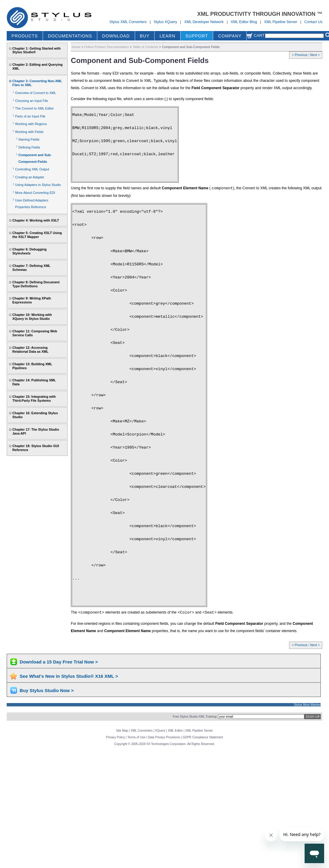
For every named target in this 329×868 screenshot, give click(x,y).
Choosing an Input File (32, 101)
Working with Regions (31, 124)
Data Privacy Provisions (164, 737)
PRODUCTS (25, 36)
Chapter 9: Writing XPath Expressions (32, 300)
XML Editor (175, 731)
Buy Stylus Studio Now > (47, 690)
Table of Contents (145, 47)
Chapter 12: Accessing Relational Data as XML (30, 350)
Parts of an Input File (30, 116)
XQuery (160, 731)
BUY (145, 36)
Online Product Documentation (106, 47)
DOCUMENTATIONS (70, 36)
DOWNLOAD (116, 36)
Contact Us (313, 22)
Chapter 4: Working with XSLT (36, 220)
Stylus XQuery (165, 22)
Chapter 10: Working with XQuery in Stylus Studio (32, 317)
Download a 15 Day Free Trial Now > (59, 662)
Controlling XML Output (32, 169)
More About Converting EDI (35, 193)
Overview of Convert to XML (36, 93)
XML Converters (141, 731)
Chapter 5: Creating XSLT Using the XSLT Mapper (37, 235)
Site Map (122, 731)
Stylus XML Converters (128, 22)
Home (76, 47)
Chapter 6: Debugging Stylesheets (30, 251)
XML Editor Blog (244, 22)
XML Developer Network (204, 22)
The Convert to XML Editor (35, 108)
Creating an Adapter (30, 177)
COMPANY (230, 36)
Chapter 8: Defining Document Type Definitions (36, 284)
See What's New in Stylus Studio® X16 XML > (69, 676)
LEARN (167, 36)
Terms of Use (136, 737)
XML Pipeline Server (281, 22)
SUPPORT (197, 36)
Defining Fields (29, 147)
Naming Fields (29, 139)
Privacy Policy (116, 737)
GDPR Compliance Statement (203, 737)
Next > (315, 55)
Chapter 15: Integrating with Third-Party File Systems (34, 399)
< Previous (300, 55)
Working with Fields (29, 132)
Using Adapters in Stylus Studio (38, 185)
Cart (256, 35)
